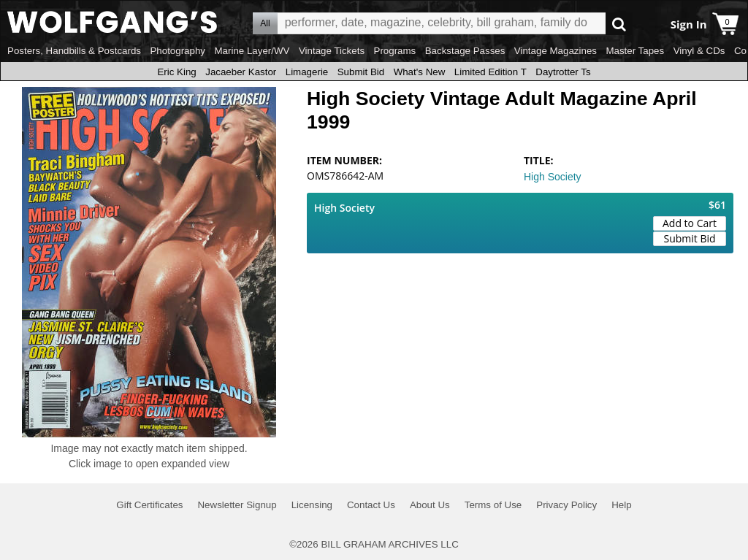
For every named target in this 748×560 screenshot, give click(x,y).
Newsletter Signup (237, 505)
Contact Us (371, 505)
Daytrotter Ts (563, 72)
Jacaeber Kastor (241, 72)
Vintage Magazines (556, 51)
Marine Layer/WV (252, 51)
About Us (430, 505)
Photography (178, 51)
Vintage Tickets (332, 51)
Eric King (176, 72)
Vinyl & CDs (699, 51)
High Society (553, 177)
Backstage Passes (465, 51)
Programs (395, 51)
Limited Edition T (491, 72)
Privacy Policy (566, 505)
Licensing (312, 505)
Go (619, 24)
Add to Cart (690, 223)
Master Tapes (635, 51)
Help (621, 505)
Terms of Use (493, 505)
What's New (420, 72)
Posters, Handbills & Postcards (74, 51)
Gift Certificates (149, 505)
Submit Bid (361, 72)
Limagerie (307, 72)
